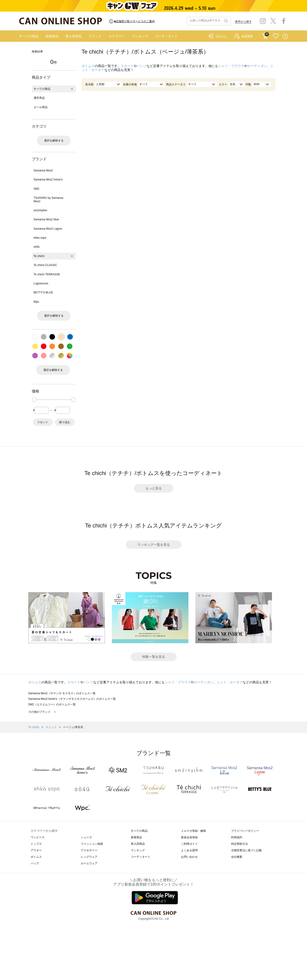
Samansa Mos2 (43, 170)
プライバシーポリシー (245, 831)
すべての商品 (29, 36)
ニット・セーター (230, 682)
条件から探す (243, 22)
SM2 (37, 189)
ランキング (140, 36)
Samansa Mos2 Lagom (48, 229)
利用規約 (237, 837)
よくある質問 (189, 850)
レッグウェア (89, 857)
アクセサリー (89, 850)
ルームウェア (89, 863)
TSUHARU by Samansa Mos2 (48, 199)
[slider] (34, 400)
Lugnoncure (41, 283)
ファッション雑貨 (92, 844)
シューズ (86, 837)
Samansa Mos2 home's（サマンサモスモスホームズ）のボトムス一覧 (72, 699)
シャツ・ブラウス (231, 66)
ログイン (221, 36)
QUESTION (285, 36)
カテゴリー (117, 36)
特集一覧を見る (154, 657)
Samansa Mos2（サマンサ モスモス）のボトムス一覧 (62, 693)
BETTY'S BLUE (43, 292)
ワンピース (38, 837)
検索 (226, 21)
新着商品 (52, 36)
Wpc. (37, 302)
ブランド (95, 36)
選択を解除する (54, 141)
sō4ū (37, 247)
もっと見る (154, 488)
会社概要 (237, 857)
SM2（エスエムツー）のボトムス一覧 (52, 704)
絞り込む (65, 422)
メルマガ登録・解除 (194, 831)
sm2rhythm (40, 210)
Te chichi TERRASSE (47, 274)
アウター (36, 850)
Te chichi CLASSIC (45, 265)
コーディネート (166, 36)
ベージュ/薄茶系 (73, 727)
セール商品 (41, 107)
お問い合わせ (189, 857)
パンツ (142, 66)
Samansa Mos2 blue (46, 219)
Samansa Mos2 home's (48, 180)
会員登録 (247, 36)
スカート (127, 66)
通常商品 (39, 98)
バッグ (35, 863)
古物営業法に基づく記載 (246, 850)
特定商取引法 (239, 844)
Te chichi (39, 256)
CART (265, 35)
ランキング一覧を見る (154, 545)
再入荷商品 (74, 36)
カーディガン (257, 66)
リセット (43, 422)
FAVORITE (276, 36)
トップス (36, 844)
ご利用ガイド (189, 844)
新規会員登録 (189, 837)
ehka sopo (40, 238)
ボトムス (88, 66)
